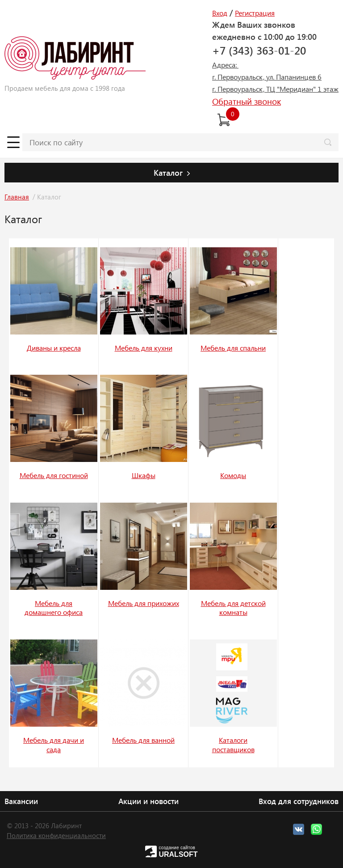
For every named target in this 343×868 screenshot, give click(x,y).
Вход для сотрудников (299, 801)
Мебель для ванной (143, 740)
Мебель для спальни (233, 348)
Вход (220, 13)
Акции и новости (148, 801)
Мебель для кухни (144, 348)
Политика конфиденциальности (56, 835)
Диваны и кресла (54, 348)
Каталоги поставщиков (233, 745)
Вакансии (21, 801)
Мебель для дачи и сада (54, 745)
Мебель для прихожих (144, 603)
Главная (17, 197)
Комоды (233, 475)
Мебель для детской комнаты (233, 608)
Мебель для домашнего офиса (54, 608)
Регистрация (255, 13)
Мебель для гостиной (54, 475)
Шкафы (144, 475)
